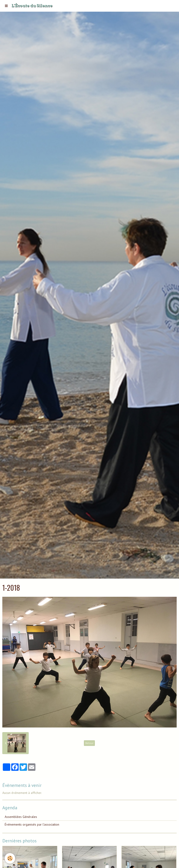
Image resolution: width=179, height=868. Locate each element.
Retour (89, 743)
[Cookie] (10, 858)
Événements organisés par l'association (32, 824)
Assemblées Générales (21, 817)
